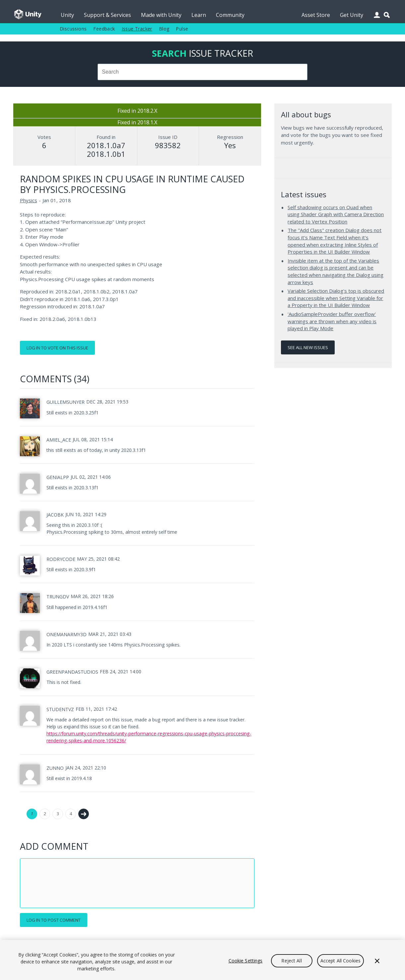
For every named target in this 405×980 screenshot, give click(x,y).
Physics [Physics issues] (29, 200)
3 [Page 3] (58, 814)
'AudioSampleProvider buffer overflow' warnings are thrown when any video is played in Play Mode (332, 321)
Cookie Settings (246, 961)
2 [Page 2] (45, 814)
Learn (199, 15)
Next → (84, 814)
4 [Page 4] (71, 814)
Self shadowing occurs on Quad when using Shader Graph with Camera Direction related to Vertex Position (336, 214)
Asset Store (316, 15)
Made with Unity (161, 15)
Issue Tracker (137, 29)
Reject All (291, 961)
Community (230, 15)
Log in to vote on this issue (57, 348)
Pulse (182, 29)
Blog (164, 29)
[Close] (377, 961)
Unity (67, 15)
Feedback (104, 29)
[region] (203, 960)
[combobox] (203, 72)
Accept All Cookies (341, 961)
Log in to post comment (54, 920)
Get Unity (352, 15)
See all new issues (308, 347)
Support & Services (107, 15)
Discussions (73, 29)
